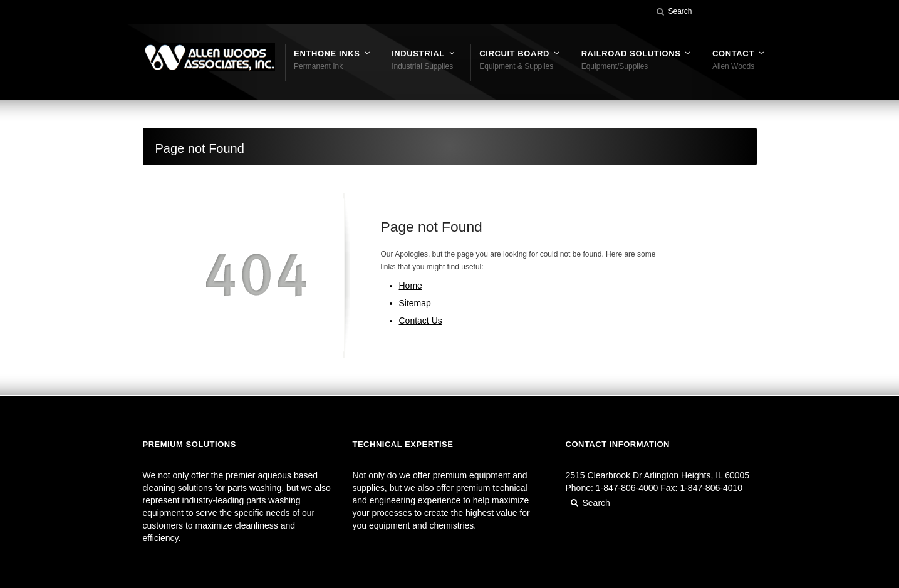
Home (411, 286)
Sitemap (415, 303)
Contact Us (421, 321)
